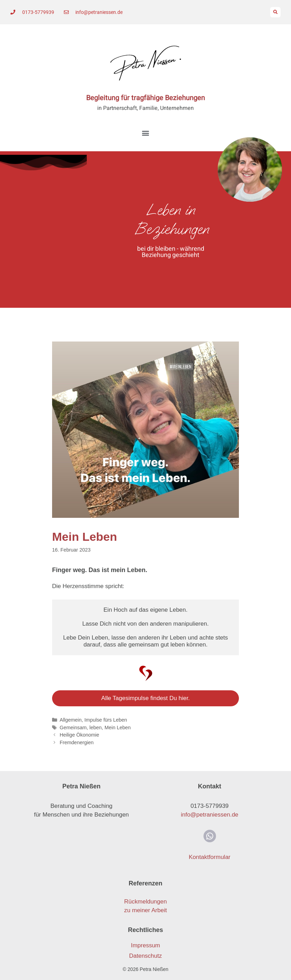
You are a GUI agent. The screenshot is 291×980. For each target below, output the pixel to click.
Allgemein (71, 720)
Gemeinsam (73, 728)
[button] (275, 12)
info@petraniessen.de (210, 815)
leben (96, 728)
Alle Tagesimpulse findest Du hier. (146, 698)
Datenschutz (146, 956)
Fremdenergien (77, 742)
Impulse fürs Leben (106, 720)
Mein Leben (118, 728)
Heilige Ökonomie (80, 735)
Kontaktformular (210, 857)
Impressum (145, 945)
